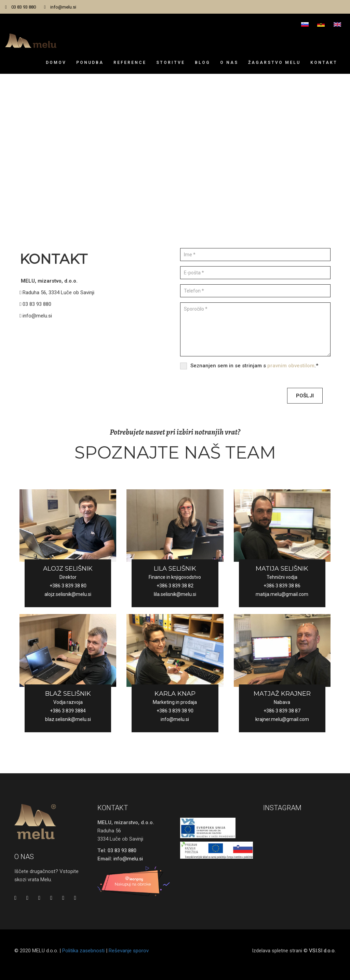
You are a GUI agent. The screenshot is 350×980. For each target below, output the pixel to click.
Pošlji (305, 396)
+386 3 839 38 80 (68, 586)
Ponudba (90, 63)
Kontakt (324, 63)
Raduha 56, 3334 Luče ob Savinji (57, 292)
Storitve (171, 63)
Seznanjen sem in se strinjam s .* (254, 366)
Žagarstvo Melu (274, 63)
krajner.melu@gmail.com (282, 719)
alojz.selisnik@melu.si (68, 594)
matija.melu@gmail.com (282, 594)
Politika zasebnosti (83, 959)
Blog (203, 63)
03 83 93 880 (24, 7)
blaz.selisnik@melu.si (68, 719)
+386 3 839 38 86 (282, 586)
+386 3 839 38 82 (175, 586)
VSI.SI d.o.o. (322, 959)
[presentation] (232, 394)
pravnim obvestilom (291, 366)
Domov (56, 63)
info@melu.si (63, 7)
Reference (130, 63)
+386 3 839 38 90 (175, 711)
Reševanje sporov (129, 959)
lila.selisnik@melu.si (175, 594)
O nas (229, 63)
